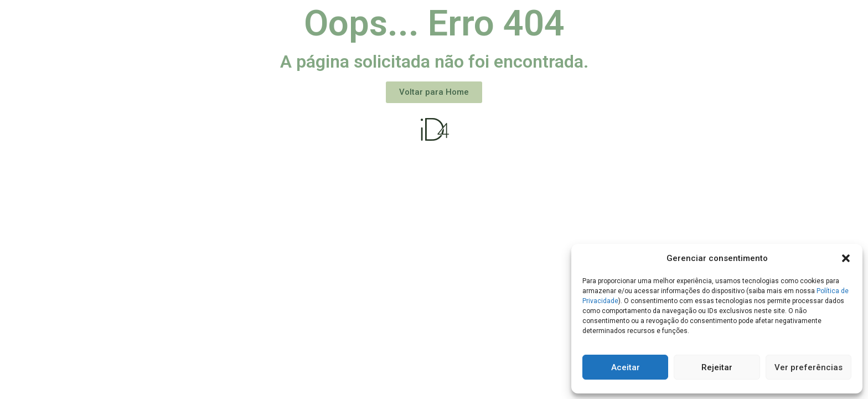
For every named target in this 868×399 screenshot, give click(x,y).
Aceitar (626, 367)
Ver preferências (808, 367)
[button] (846, 258)
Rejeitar (717, 367)
